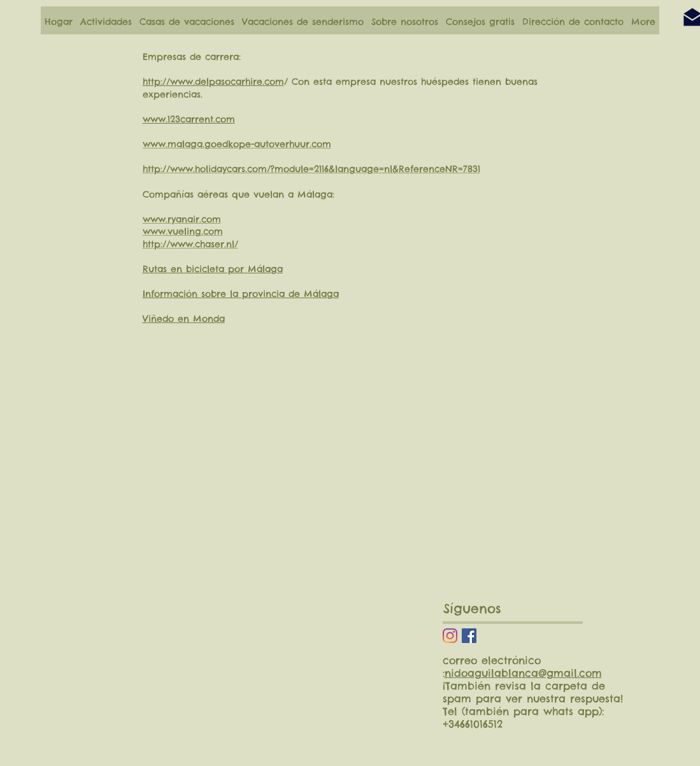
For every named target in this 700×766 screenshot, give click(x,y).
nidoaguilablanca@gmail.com (523, 673)
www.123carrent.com (189, 119)
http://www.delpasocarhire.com (213, 82)
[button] (106, 22)
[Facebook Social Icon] (469, 636)
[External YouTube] (283, 670)
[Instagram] (450, 636)
